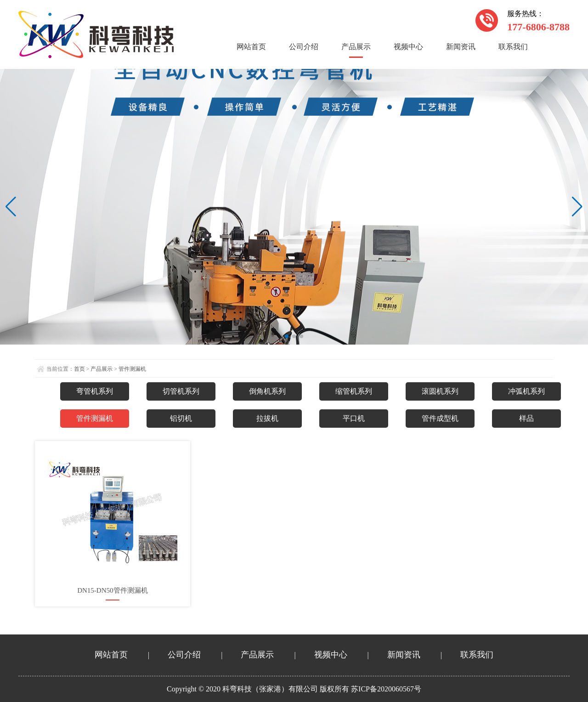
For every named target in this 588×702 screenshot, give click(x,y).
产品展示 (356, 47)
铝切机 (181, 418)
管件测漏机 (132, 369)
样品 (526, 418)
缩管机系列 (354, 391)
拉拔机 (267, 418)
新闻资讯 (461, 47)
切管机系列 (181, 391)
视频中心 (408, 47)
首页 (79, 369)
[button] (287, 336)
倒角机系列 (267, 391)
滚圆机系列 (440, 391)
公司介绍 (304, 47)
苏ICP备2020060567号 (386, 689)
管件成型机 (440, 418)
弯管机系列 (95, 391)
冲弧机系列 (526, 391)
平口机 (354, 418)
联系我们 (513, 47)
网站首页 (251, 47)
